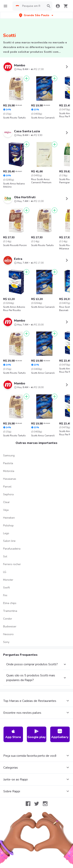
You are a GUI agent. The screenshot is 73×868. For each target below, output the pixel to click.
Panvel (7, 483)
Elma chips (10, 600)
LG (5, 569)
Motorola (9, 468)
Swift (6, 584)
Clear (6, 498)
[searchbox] (32, 6)
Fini (5, 592)
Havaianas (10, 475)
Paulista (8, 460)
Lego (6, 530)
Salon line (9, 537)
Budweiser (10, 623)
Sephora (8, 491)
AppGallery (60, 731)
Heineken (9, 514)
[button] (36, 15)
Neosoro (8, 631)
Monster (8, 576)
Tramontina (10, 607)
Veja (6, 506)
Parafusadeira (12, 545)
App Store (13, 731)
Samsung (9, 452)
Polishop (8, 522)
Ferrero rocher (12, 561)
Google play (37, 731)
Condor (8, 615)
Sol (5, 553)
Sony (6, 638)
